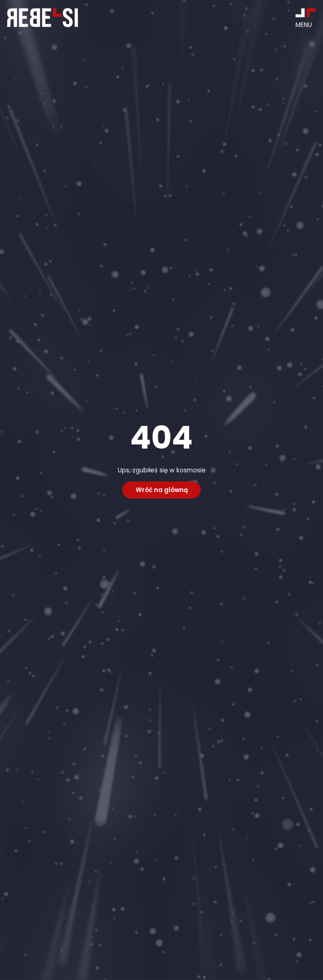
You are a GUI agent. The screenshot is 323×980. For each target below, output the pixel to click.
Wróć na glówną (162, 490)
